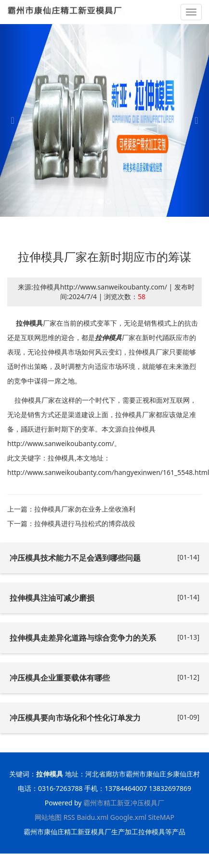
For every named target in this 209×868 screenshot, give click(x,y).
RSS (69, 817)
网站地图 (48, 817)
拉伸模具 (29, 323)
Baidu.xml (92, 817)
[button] (16, 120)
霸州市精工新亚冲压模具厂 (124, 803)
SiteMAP (161, 817)
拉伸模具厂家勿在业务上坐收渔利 (85, 509)
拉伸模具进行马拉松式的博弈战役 (85, 523)
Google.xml (128, 817)
